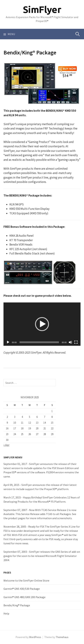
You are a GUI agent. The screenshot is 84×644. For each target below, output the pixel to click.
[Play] (8, 342)
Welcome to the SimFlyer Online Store (26, 580)
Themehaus (62, 637)
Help (6, 613)
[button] (42, 324)
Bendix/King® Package (17, 605)
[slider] (39, 342)
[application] (42, 324)
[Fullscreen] (76, 342)
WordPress (35, 637)
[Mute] (70, 342)
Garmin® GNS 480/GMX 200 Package (24, 597)
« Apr (6, 445)
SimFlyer (42, 9)
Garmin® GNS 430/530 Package (22, 589)
